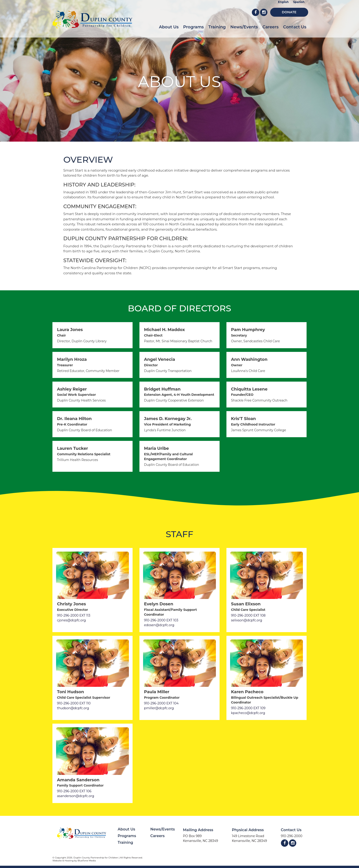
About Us (169, 27)
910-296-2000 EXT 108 (248, 615)
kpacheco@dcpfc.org (248, 713)
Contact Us (295, 27)
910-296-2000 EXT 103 (161, 620)
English (283, 2)
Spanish (299, 2)
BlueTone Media (87, 861)
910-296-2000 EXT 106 (74, 791)
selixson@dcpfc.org (247, 620)
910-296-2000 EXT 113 (74, 615)
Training (217, 27)
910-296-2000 (292, 836)
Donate (289, 12)
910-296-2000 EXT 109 (248, 708)
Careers (270, 27)
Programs (193, 27)
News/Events (244, 27)
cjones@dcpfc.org (71, 620)
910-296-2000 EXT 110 (74, 703)
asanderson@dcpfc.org (76, 796)
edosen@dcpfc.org (159, 625)
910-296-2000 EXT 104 (161, 703)
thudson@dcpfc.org (73, 708)
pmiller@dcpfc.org (159, 708)
